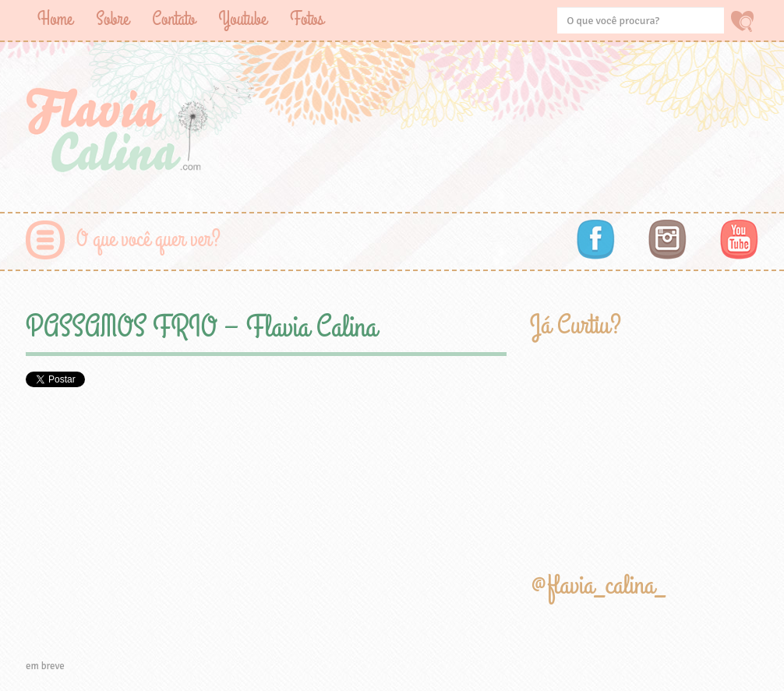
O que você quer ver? (148, 240)
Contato (173, 19)
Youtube (242, 19)
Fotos (307, 19)
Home (55, 19)
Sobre (112, 19)
